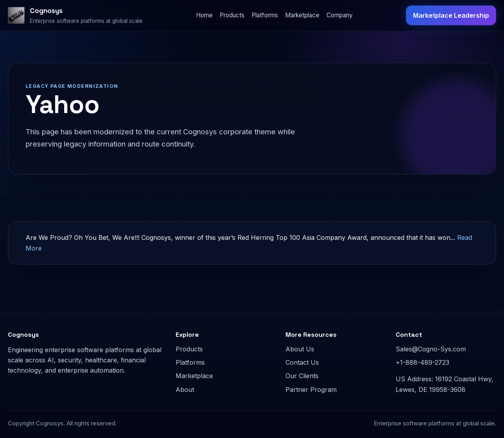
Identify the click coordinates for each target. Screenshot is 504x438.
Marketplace (302, 15)
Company (340, 15)
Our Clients (302, 376)
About (185, 390)
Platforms (265, 15)
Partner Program (311, 390)
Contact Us (302, 362)
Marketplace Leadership (451, 15)
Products (232, 15)
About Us (300, 349)
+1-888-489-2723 (422, 362)
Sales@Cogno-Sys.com (431, 349)
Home (204, 15)
